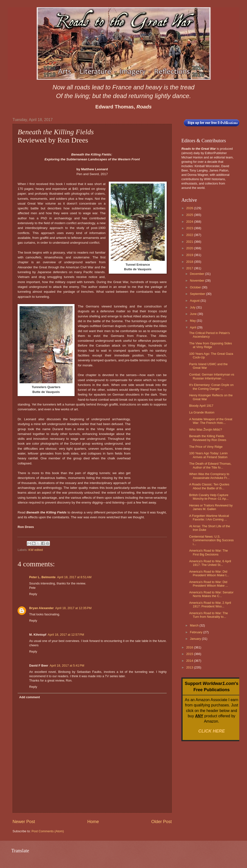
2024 (190, 222)
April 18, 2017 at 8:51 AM (74, 577)
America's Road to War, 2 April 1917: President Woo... (210, 605)
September (198, 294)
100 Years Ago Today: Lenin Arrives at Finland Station (208, 455)
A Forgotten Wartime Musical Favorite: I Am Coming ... (209, 518)
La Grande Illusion (202, 412)
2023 (190, 228)
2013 (190, 667)
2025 (190, 215)
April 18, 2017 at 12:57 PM (66, 635)
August (195, 301)
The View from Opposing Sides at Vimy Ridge (210, 345)
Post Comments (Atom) (48, 831)
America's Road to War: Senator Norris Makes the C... (211, 594)
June (194, 314)
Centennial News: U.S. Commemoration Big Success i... (211, 540)
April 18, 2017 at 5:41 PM (67, 665)
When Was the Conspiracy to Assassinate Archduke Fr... (209, 476)
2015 (190, 654)
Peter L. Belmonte (42, 577)
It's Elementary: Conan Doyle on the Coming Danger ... (211, 387)
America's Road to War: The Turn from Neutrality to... (209, 615)
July (193, 307)
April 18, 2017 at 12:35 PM (73, 608)
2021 (190, 242)
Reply (33, 594)
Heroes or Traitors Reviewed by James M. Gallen (211, 507)
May (193, 321)
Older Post (161, 822)
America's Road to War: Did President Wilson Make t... (209, 573)
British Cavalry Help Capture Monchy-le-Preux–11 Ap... (209, 497)
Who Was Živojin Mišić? (206, 430)
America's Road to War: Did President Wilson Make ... (209, 584)
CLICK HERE (212, 731)
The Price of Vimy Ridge (206, 447)
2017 (190, 268)
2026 (190, 208)
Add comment (29, 697)
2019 (190, 255)
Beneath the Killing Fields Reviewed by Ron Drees (208, 438)
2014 (190, 661)
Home (93, 822)
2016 (190, 647)
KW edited (36, 550)
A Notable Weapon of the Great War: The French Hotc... (211, 421)
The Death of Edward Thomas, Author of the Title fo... (210, 465)
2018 (190, 262)
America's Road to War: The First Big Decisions (209, 552)
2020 (190, 248)
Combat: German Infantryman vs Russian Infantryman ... (212, 376)
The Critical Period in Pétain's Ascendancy (209, 335)
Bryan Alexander (41, 608)
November (197, 281)
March (195, 625)
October (196, 287)
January (196, 639)
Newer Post (24, 822)
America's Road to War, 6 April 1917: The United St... (210, 563)
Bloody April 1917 (201, 406)
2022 (190, 235)
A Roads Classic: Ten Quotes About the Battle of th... (209, 486)
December (197, 274)
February (196, 632)
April (193, 327)
